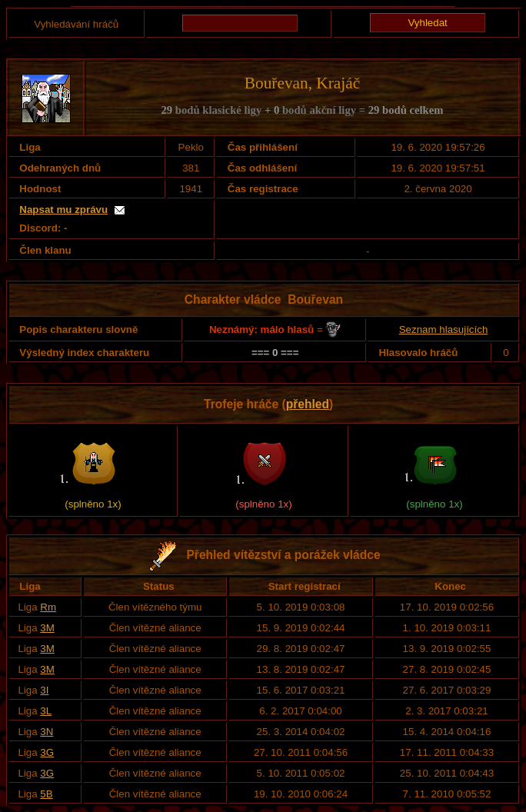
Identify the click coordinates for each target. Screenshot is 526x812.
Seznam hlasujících (444, 329)
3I (44, 690)
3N (47, 732)
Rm (48, 607)
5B (46, 794)
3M (47, 628)
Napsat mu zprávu (63, 210)
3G (47, 752)
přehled (308, 404)
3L (46, 711)
